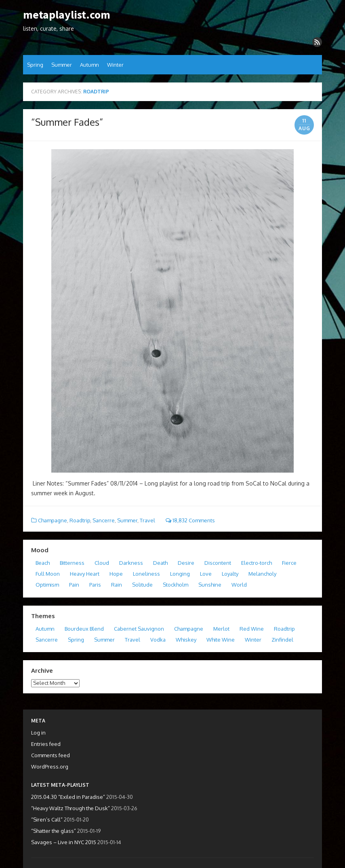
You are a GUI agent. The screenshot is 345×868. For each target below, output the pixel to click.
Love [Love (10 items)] (206, 574)
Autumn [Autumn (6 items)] (45, 629)
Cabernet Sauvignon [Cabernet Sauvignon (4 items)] (139, 629)
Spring (35, 65)
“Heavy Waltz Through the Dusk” (70, 808)
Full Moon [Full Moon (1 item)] (48, 574)
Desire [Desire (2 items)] (186, 563)
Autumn (89, 65)
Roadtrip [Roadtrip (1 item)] (284, 629)
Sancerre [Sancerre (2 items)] (47, 640)
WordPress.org (50, 767)
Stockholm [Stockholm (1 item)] (176, 585)
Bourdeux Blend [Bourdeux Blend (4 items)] (84, 629)
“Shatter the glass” (54, 831)
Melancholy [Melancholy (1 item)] (262, 574)
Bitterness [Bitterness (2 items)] (72, 563)
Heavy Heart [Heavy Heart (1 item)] (85, 574)
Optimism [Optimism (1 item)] (47, 585)
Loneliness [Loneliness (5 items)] (146, 574)
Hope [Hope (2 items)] (116, 574)
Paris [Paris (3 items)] (95, 585)
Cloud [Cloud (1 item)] (102, 563)
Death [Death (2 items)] (160, 563)
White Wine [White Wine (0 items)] (221, 640)
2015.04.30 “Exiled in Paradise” (68, 797)
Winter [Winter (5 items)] (253, 640)
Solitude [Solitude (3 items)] (142, 585)
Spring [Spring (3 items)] (76, 640)
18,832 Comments (190, 520)
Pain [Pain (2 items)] (74, 585)
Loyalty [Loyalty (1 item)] (230, 574)
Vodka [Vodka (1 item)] (158, 640)
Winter (115, 65)
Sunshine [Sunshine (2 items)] (210, 585)
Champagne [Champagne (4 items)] (189, 629)
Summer (62, 65)
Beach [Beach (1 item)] (43, 563)
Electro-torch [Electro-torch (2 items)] (257, 563)
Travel (147, 520)
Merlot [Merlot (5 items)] (221, 629)
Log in (38, 733)
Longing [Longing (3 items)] (180, 574)
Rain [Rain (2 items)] (117, 585)
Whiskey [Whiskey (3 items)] (186, 640)
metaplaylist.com (67, 15)
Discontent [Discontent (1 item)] (218, 563)
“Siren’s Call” (47, 819)
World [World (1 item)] (239, 585)
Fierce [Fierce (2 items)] (289, 563)
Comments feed (50, 755)
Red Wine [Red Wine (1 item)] (252, 629)
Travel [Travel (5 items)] (133, 640)
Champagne (53, 520)
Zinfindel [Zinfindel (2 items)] (282, 640)
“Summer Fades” (67, 122)
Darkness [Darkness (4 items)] (131, 563)
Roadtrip (80, 520)
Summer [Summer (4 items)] (104, 640)
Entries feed (46, 744)
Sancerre (104, 520)
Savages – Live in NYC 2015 (64, 842)
